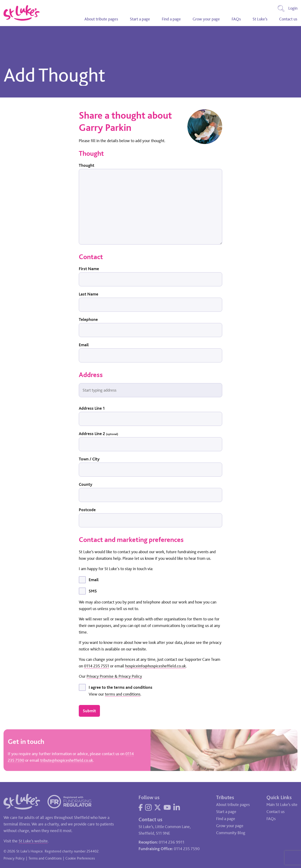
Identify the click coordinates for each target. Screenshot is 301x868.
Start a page (140, 19)
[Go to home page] (22, 13)
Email (84, 345)
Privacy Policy (14, 858)
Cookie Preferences (80, 858)
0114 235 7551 (97, 666)
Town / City (89, 459)
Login (293, 8)
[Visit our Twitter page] (158, 807)
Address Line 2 (98, 434)
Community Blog (231, 833)
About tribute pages (101, 19)
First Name (89, 269)
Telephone (88, 319)
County (85, 484)
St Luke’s (260, 19)
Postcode (87, 510)
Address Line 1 (92, 408)
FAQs (236, 19)
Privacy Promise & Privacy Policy (114, 676)
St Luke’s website (33, 841)
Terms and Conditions (45, 858)
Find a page (171, 19)
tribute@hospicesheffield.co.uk (67, 761)
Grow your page (206, 19)
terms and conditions (123, 694)
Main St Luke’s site (282, 805)
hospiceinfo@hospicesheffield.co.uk (155, 666)
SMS (93, 591)
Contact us (288, 19)
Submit (89, 711)
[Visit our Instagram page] (148, 807)
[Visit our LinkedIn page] (177, 807)
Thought (87, 165)
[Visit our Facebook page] (141, 807)
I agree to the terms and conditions (121, 687)
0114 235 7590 (187, 849)
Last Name (89, 294)
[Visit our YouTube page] (167, 807)
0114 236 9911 (172, 842)
